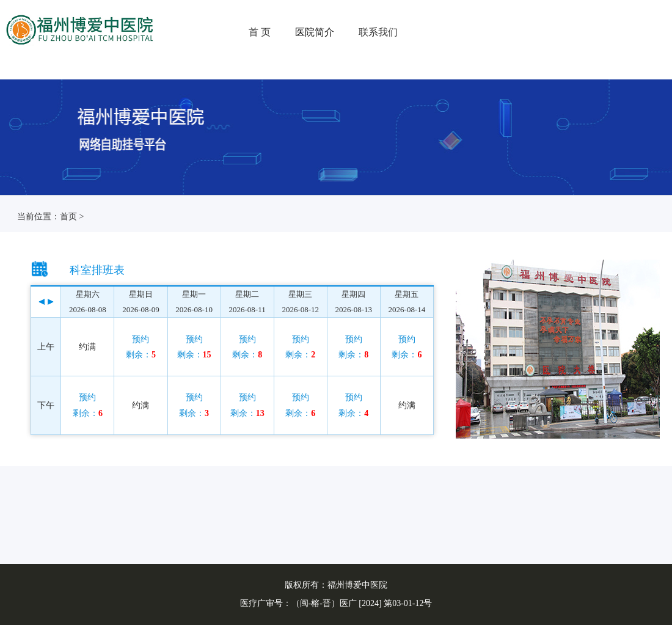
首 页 (260, 32)
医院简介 (315, 32)
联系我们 (378, 32)
